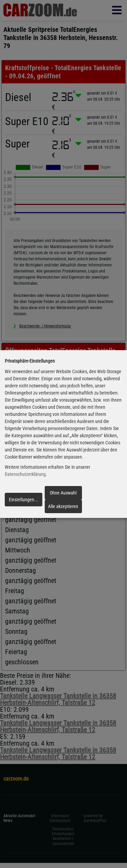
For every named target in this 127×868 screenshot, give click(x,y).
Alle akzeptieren (63, 506)
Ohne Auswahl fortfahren (63, 495)
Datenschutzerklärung (25, 475)
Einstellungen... (24, 500)
